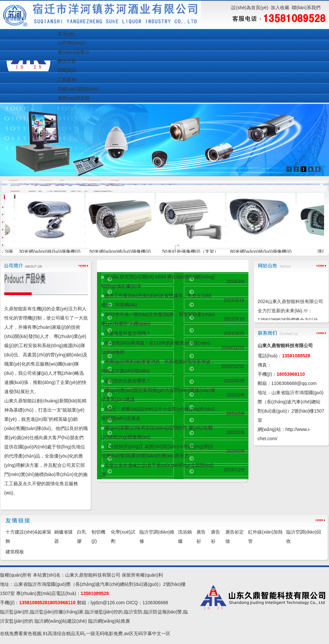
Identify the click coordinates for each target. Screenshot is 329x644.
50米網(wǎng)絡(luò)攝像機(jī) (124, 251)
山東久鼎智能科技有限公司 (93, 575)
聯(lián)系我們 (306, 8)
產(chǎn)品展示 (73, 52)
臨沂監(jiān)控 (14, 612)
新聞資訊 (67, 70)
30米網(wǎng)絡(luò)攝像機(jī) (53, 251)
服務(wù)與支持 (74, 98)
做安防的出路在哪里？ (128, 381)
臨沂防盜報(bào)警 (163, 612)
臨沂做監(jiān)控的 (104, 612)
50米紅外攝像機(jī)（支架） (194, 251)
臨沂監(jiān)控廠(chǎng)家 (57, 612)
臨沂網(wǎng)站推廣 (109, 621)
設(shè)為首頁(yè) (250, 8)
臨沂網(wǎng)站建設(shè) (61, 621)
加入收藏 (280, 8)
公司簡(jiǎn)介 (72, 43)
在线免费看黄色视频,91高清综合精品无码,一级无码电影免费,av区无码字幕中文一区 (85, 633)
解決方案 (67, 61)
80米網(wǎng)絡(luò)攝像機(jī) (264, 251)
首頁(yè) (66, 34)
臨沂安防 (133, 612)
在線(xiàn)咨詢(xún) (78, 89)
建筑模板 (15, 552)
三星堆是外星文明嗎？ (128, 333)
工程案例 (67, 80)
